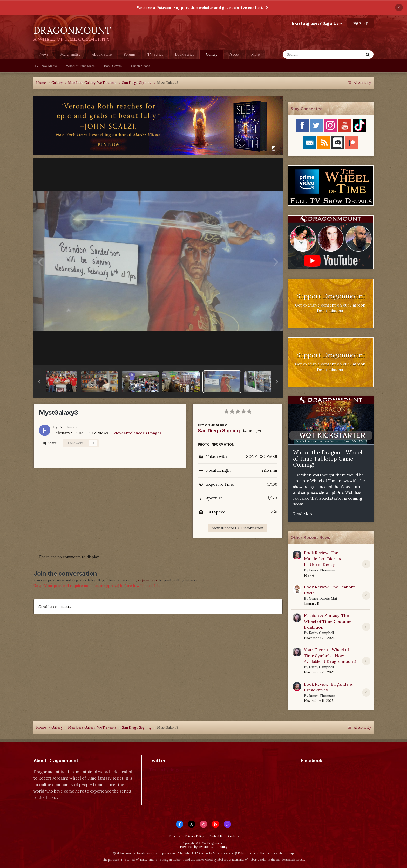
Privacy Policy (195, 836)
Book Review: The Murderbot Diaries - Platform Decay (324, 558)
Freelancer (68, 427)
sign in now (148, 580)
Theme (175, 836)
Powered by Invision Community (204, 847)
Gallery (212, 56)
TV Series (155, 54)
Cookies (233, 836)
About (234, 54)
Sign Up (360, 23)
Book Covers (113, 66)
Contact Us (216, 836)
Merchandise (70, 54)
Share (50, 443)
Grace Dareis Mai (323, 598)
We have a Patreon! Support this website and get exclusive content (200, 8)
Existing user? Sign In (317, 23)
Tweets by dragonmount (172, 770)
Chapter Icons (141, 66)
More (256, 54)
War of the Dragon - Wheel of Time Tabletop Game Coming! (328, 459)
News (44, 54)
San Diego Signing (219, 431)
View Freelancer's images (137, 433)
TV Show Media (45, 66)
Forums (130, 54)
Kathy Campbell (321, 633)
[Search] (310, 54)
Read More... (305, 514)
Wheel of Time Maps (80, 66)
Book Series (184, 54)
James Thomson (322, 570)
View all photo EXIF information (238, 528)
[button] (39, 382)
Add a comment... (55, 607)
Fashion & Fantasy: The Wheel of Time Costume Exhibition (328, 621)
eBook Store (102, 54)
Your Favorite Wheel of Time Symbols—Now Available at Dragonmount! (330, 655)
